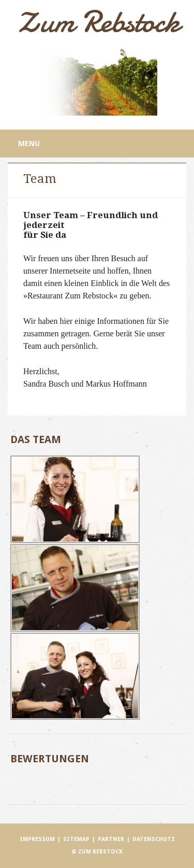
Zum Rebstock (97, 22)
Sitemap (76, 839)
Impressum (37, 839)
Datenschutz (154, 839)
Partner (111, 839)
